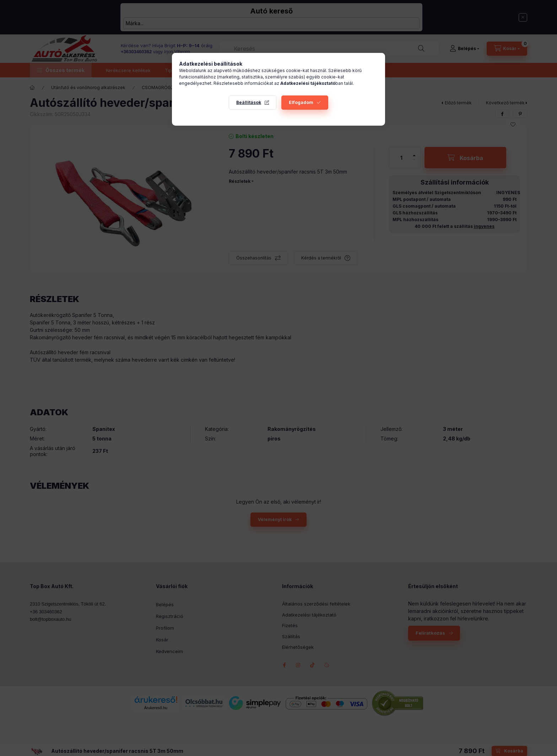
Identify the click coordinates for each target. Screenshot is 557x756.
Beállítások (249, 102)
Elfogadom (301, 102)
